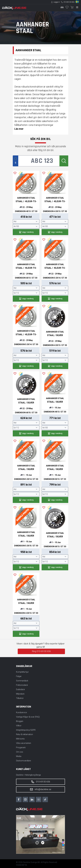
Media (19, 756)
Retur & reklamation (25, 734)
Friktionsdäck (22, 685)
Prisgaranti (21, 748)
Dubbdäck (20, 689)
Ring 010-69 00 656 (41, 651)
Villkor (19, 726)
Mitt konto (20, 739)
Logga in (57, 2)
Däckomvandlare (23, 761)
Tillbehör (20, 698)
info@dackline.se (40, 789)
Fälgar (19, 676)
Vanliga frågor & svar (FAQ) (28, 717)
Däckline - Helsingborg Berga (28, 775)
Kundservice (21, 712)
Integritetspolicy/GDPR (26, 730)
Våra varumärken (24, 743)
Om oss (20, 752)
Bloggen (20, 721)
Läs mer (19, 129)
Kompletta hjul (22, 672)
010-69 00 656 (69, 2)
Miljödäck (20, 694)
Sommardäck (22, 681)
